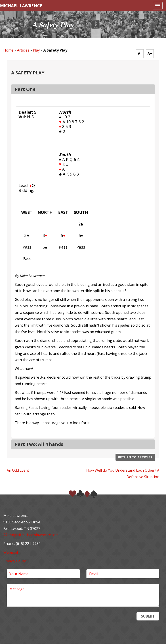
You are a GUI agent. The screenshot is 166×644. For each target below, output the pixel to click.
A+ (150, 54)
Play (36, 50)
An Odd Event (18, 470)
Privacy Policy (15, 561)
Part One (25, 89)
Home (8, 50)
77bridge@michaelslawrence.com (31, 535)
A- (140, 54)
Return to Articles (135, 457)
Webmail (11, 552)
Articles (23, 50)
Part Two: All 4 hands (39, 444)
